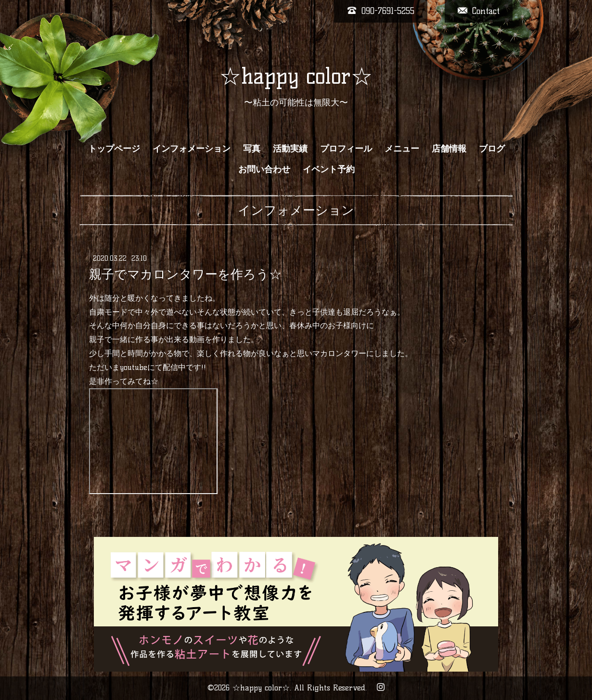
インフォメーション (192, 149)
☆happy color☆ (296, 76)
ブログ (492, 149)
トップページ (114, 149)
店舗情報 (449, 149)
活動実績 (290, 149)
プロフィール (346, 149)
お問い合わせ (264, 169)
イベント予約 (329, 169)
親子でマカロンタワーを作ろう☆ (185, 274)
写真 (252, 149)
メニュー (402, 149)
